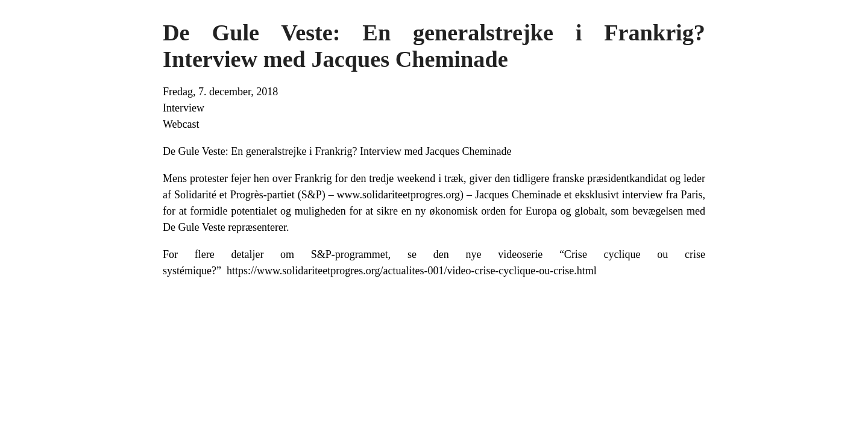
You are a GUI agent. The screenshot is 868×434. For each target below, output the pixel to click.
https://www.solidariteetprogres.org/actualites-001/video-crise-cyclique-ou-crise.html (412, 271)
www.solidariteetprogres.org (398, 195)
